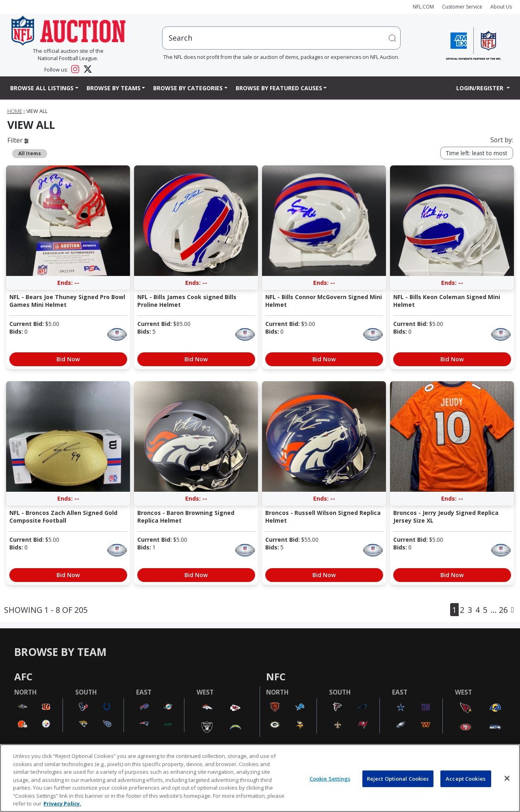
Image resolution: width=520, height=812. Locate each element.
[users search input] (282, 38)
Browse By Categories (188, 88)
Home (15, 111)
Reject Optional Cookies (398, 778)
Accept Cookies (466, 778)
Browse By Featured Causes (279, 88)
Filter (18, 140)
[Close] (507, 778)
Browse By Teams (114, 88)
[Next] (512, 610)
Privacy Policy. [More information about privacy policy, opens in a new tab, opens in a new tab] (62, 803)
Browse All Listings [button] (42, 88)
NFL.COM (423, 7)
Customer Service (462, 7)
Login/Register (481, 88)
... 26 (499, 610)
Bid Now (68, 359)
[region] (260, 778)
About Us (501, 7)
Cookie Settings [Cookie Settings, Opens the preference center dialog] (330, 778)
